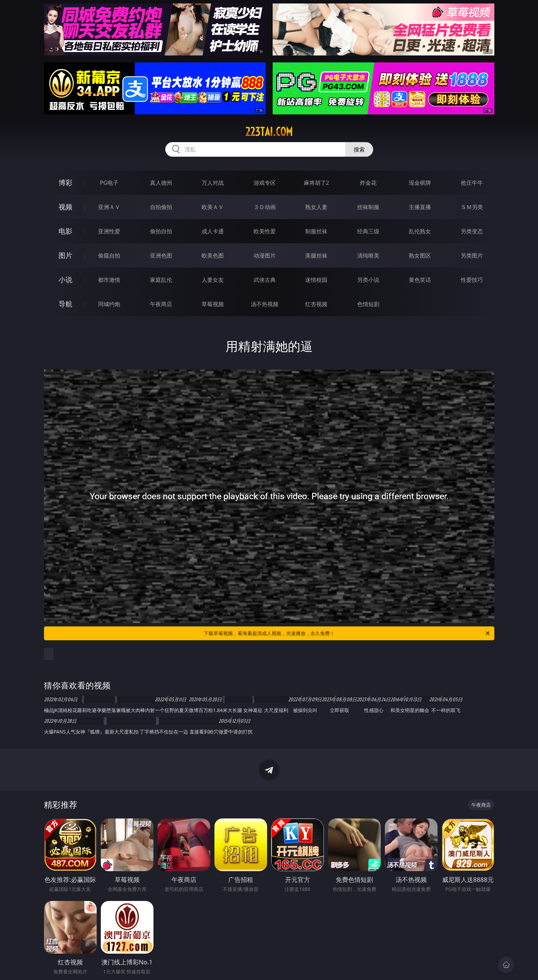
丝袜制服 (368, 207)
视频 (65, 207)
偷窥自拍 (109, 255)
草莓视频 (213, 304)
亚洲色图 (161, 255)
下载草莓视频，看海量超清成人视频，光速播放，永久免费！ (347, 633)
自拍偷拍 (161, 207)
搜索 (359, 149)
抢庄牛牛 (472, 183)
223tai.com (269, 132)
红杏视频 (316, 304)
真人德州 (161, 183)
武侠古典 (265, 280)
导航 (65, 304)
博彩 (65, 183)
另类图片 (472, 255)
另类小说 (368, 280)
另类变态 (472, 231)
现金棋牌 (420, 183)
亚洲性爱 (109, 231)
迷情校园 (316, 280)
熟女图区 (420, 255)
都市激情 (109, 280)
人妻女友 (213, 280)
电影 (65, 231)
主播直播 (420, 207)
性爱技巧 (472, 280)
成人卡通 (213, 231)
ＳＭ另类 (472, 207)
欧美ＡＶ (213, 207)
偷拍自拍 (161, 231)
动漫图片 (265, 255)
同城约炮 (109, 304)
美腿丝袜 (316, 255)
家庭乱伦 (161, 280)
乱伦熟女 (420, 231)
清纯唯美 (368, 255)
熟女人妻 (316, 207)
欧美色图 (213, 255)
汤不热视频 (265, 304)
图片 (65, 255)
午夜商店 (161, 304)
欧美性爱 (265, 231)
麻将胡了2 (316, 183)
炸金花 (368, 183)
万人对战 (213, 183)
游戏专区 (265, 183)
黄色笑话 (420, 280)
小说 (65, 280)
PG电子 (109, 183)
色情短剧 (368, 304)
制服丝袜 (316, 231)
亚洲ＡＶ (109, 207)
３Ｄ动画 (265, 207)
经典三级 (368, 231)
